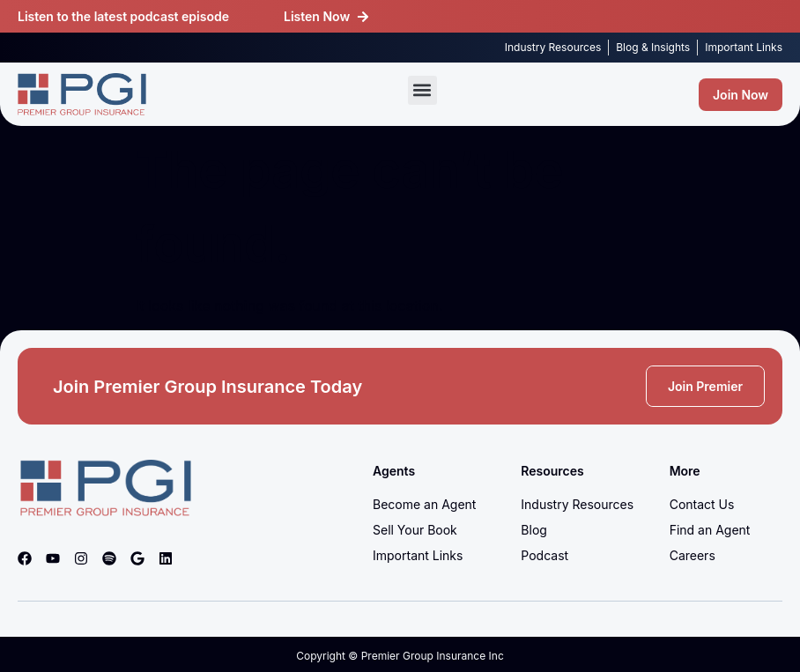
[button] (422, 90)
